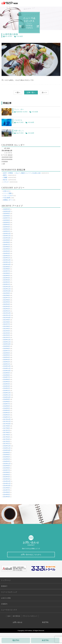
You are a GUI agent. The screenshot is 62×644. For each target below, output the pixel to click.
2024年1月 (6, 258)
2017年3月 (6, 439)
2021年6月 (6, 326)
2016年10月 (7, 450)
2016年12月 (7, 446)
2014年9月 (6, 488)
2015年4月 (6, 477)
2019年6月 (6, 379)
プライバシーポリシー (30, 616)
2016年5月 (6, 459)
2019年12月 (7, 366)
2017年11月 (7, 421)
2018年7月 (6, 404)
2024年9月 (6, 240)
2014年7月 (6, 490)
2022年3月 (6, 306)
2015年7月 (6, 470)
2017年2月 (6, 441)
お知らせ (6, 191)
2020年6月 (6, 353)
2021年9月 (6, 320)
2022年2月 (6, 309)
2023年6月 (6, 273)
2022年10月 (7, 291)
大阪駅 (5, 177)
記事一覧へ (31, 92)
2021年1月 (6, 337)
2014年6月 (6, 492)
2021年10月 (7, 318)
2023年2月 (6, 282)
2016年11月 (7, 448)
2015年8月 (6, 468)
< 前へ (18, 92)
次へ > (44, 92)
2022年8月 (6, 295)
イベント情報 (7, 193)
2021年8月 (6, 322)
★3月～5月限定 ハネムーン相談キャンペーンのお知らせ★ (22, 173)
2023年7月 (6, 271)
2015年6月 (6, 472)
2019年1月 (6, 390)
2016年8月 (6, 455)
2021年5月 (6, 329)
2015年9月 (6, 466)
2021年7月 (6, 324)
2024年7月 (6, 245)
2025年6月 (6, 220)
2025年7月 (6, 218)
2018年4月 (6, 410)
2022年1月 (6, 311)
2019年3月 (6, 386)
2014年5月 (6, 495)
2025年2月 (6, 229)
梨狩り (5, 175)
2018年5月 (6, 408)
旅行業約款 (16, 616)
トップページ (6, 580)
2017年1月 (6, 444)
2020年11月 (7, 342)
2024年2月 (6, 256)
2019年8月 (6, 375)
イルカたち (18, 120)
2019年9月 (6, 373)
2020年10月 (7, 344)
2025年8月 (6, 216)
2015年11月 (7, 464)
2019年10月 (7, 371)
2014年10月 (7, 486)
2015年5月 (6, 475)
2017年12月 (7, 419)
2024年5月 (6, 249)
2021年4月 (6, 331)
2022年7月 (6, 298)
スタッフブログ (8, 196)
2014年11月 (7, 483)
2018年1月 (6, 417)
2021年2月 (6, 335)
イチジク (6, 182)
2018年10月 (7, 397)
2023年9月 (6, 267)
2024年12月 (7, 234)
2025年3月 (6, 227)
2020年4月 (6, 357)
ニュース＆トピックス (9, 610)
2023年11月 (7, 262)
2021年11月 (7, 315)
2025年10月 (7, 211)
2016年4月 (6, 461)
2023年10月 (7, 264)
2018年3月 (6, 413)
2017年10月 (7, 424)
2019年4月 (6, 384)
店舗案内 (4, 604)
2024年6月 (6, 247)
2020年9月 (6, 346)
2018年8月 (6, 402)
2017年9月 (6, 426)
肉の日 (5, 180)
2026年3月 (6, 209)
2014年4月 (6, 497)
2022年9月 (6, 293)
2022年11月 (7, 289)
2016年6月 (6, 457)
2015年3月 (6, 479)
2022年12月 (7, 287)
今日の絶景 (20, 36)
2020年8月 (6, 348)
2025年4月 (6, 225)
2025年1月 (6, 231)
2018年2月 (6, 415)
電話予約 (16, 640)
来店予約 (45, 640)
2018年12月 (7, 393)
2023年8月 (6, 269)
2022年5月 (6, 302)
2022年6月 (6, 300)
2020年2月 (6, 362)
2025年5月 (6, 222)
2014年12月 (7, 481)
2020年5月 (6, 355)
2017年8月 (6, 428)
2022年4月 (6, 304)
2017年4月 (6, 437)
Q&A (9, 616)
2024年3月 (6, 253)
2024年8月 (6, 242)
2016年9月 (6, 453)
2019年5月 (6, 382)
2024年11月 (7, 236)
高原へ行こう (19, 131)
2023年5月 (6, 276)
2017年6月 (6, 433)
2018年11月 (7, 395)
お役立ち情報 (6, 598)
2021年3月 (6, 333)
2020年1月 (6, 364)
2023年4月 (6, 278)
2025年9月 (6, 214)
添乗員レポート (8, 200)
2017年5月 (6, 435)
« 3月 (3, 164)
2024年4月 (6, 251)
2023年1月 (6, 284)
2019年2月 (6, 388)
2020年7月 (6, 351)
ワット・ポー (19, 109)
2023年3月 (6, 280)
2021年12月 (7, 313)
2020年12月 (7, 340)
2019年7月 (6, 377)
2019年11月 (7, 368)
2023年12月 (7, 260)
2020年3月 (6, 360)
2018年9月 (6, 399)
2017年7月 (6, 430)
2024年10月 (7, 238)
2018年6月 (6, 406)
